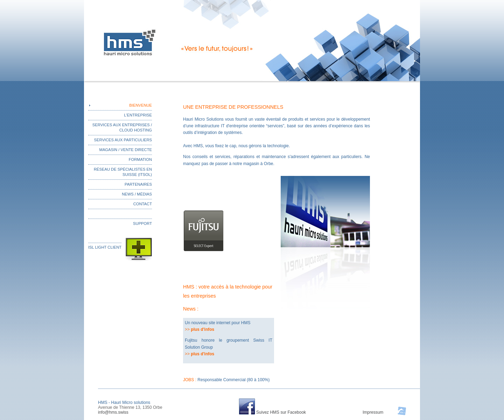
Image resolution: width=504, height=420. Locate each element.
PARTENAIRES (138, 184)
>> (199, 329)
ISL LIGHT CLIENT (105, 247)
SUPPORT (142, 223)
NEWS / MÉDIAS (137, 194)
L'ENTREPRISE (138, 115)
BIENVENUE (141, 105)
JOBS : (226, 380)
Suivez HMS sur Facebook (281, 412)
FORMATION (140, 159)
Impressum (373, 412)
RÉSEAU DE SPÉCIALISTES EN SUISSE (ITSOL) (123, 172)
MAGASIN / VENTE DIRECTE (126, 150)
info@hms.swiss (113, 412)
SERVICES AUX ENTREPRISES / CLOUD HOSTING (122, 127)
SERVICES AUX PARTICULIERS (123, 140)
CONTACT (143, 204)
